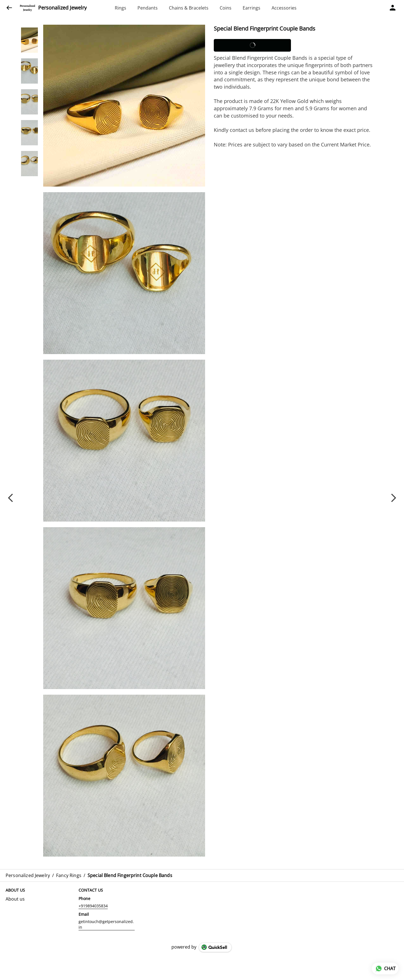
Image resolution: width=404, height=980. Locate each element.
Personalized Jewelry (62, 8)
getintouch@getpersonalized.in (106, 924)
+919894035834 (93, 906)
